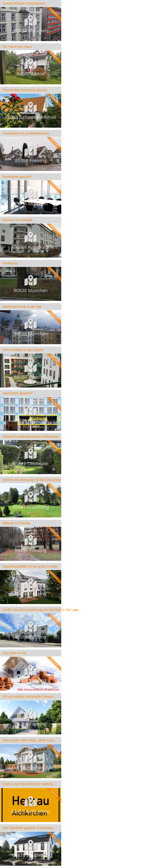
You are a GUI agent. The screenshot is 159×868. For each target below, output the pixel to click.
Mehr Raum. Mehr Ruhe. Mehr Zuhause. (30, 740)
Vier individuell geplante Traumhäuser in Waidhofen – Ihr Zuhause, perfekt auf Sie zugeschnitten (30, 828)
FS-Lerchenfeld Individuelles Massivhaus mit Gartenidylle (30, 697)
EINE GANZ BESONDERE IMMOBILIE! (30, 784)
